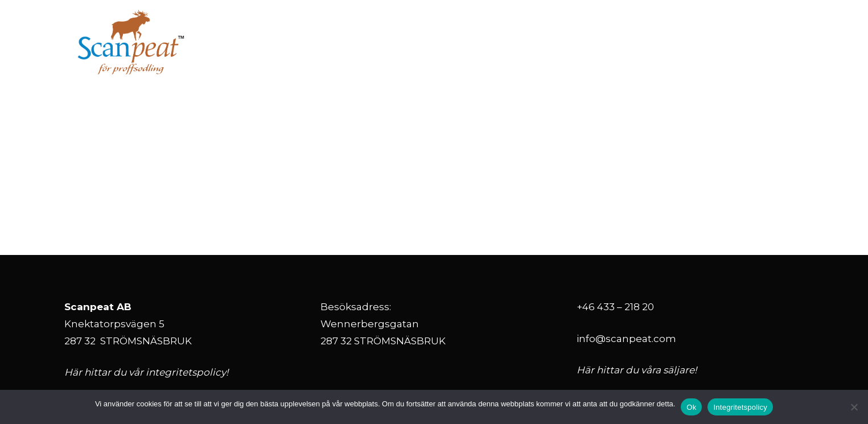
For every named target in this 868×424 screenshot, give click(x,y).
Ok (691, 407)
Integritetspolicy (740, 407)
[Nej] (854, 407)
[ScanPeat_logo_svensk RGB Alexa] (131, 43)
